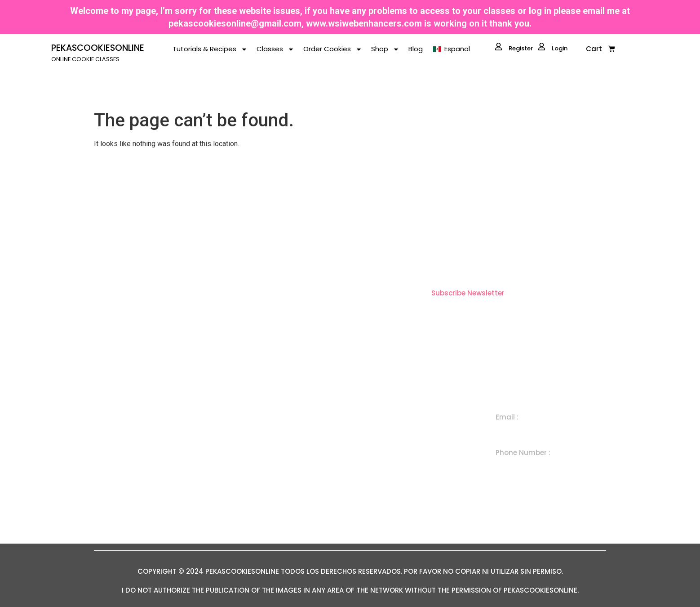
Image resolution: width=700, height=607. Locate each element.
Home (276, 425)
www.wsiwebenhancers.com (364, 23)
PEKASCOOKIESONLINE (98, 48)
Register (514, 48)
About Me (282, 466)
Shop (385, 49)
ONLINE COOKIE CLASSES (85, 59)
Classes (275, 49)
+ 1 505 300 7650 (525, 465)
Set (387, 446)
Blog (416, 49)
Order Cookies (333, 49)
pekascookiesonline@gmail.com (235, 23)
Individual (397, 425)
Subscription (403, 466)
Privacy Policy (289, 529)
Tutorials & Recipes (210, 49)
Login (553, 48)
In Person (397, 487)
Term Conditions (294, 508)
